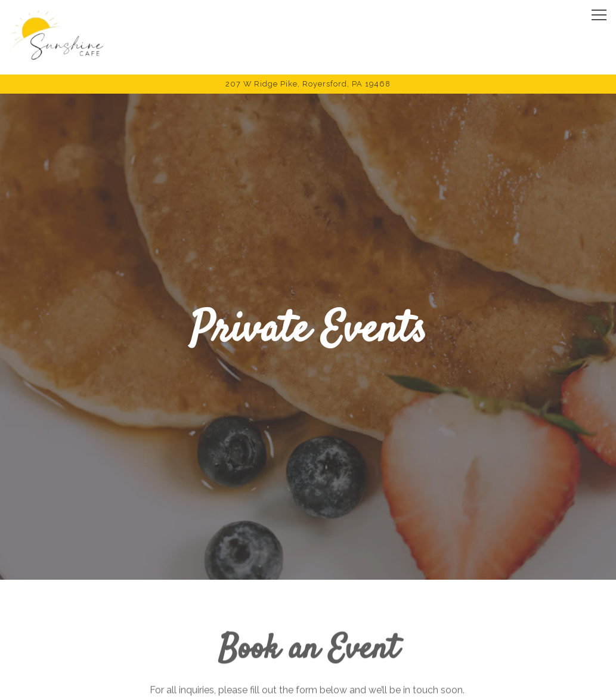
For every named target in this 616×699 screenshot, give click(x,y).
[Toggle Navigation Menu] (599, 15)
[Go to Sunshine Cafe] (308, 84)
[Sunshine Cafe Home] (57, 37)
